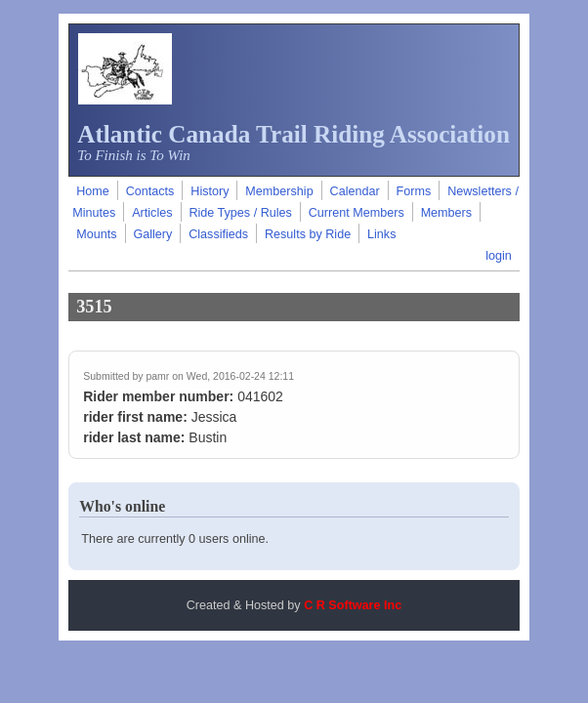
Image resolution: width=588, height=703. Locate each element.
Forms (414, 191)
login (499, 256)
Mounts (96, 234)
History (210, 191)
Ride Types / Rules (240, 213)
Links (381, 234)
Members (446, 213)
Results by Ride (308, 234)
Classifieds (218, 234)
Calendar (355, 191)
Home (93, 191)
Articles (152, 213)
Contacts (150, 191)
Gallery (152, 234)
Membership (279, 191)
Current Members (357, 213)
